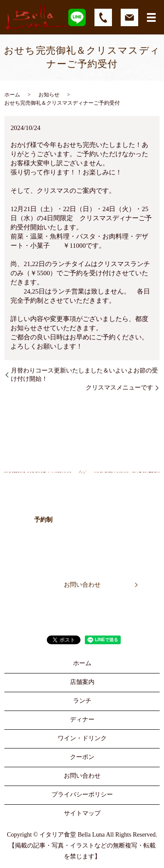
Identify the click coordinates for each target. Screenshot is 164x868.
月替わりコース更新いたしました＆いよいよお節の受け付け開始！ (84, 375)
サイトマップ (82, 813)
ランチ (82, 701)
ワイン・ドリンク (82, 738)
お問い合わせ (82, 585)
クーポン (82, 757)
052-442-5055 (101, 518)
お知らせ (49, 95)
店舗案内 (82, 682)
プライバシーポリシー (82, 795)
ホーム (12, 95)
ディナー (82, 719)
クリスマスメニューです (119, 388)
